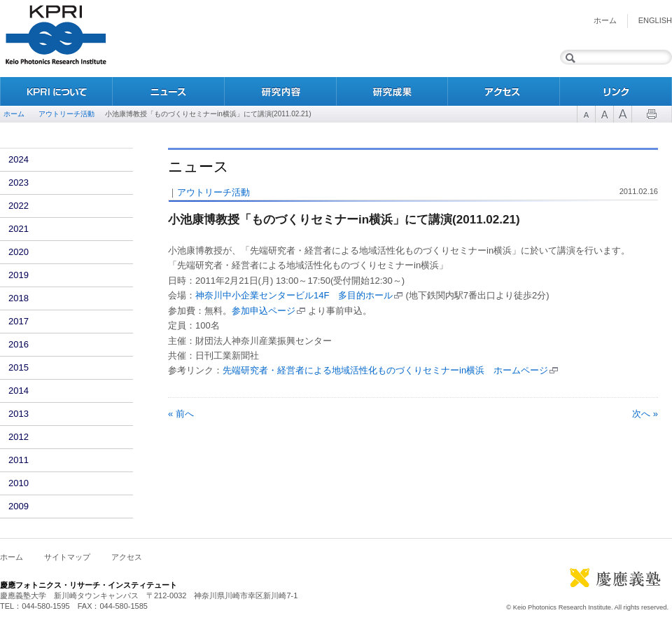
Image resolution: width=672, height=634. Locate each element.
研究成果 (392, 91)
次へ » (645, 414)
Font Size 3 (622, 114)
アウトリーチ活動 (66, 114)
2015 (19, 367)
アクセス (504, 91)
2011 (19, 460)
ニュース (168, 91)
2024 (19, 159)
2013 (19, 414)
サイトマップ (67, 557)
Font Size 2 (604, 114)
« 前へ (181, 414)
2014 (19, 391)
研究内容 (280, 91)
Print (652, 114)
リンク (616, 91)
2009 (19, 506)
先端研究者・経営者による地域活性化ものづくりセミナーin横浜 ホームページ (385, 370)
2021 (19, 229)
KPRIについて (56, 91)
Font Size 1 (586, 114)
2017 (19, 321)
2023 (19, 182)
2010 (19, 483)
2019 (19, 275)
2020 (19, 252)
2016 (19, 344)
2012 (19, 437)
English (655, 20)
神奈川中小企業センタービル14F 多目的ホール (294, 295)
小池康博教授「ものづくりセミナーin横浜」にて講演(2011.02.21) (344, 220)
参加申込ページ (264, 311)
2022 (19, 206)
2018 (19, 298)
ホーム (605, 20)
